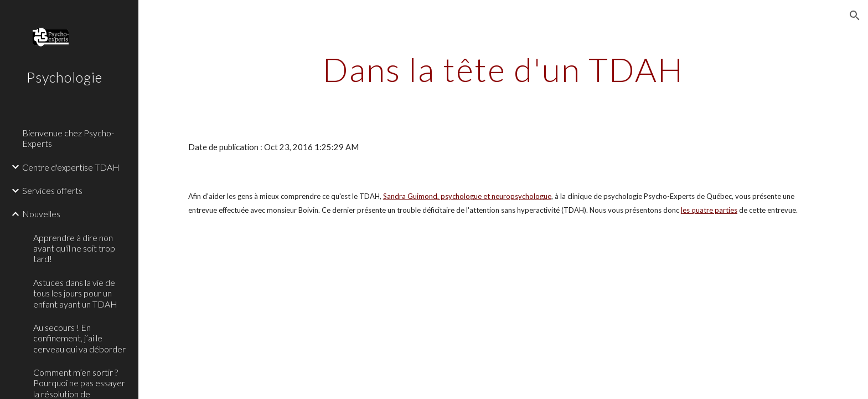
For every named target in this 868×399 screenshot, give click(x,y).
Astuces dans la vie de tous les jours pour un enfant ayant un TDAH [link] (75, 293)
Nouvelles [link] (41, 214)
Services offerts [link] (52, 190)
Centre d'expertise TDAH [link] (71, 167)
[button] (855, 16)
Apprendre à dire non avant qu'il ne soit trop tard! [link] (74, 248)
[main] (503, 69)
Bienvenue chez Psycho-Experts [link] (68, 138)
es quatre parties (710, 210)
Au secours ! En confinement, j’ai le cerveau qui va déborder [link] (79, 338)
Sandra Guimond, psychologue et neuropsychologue (467, 196)
